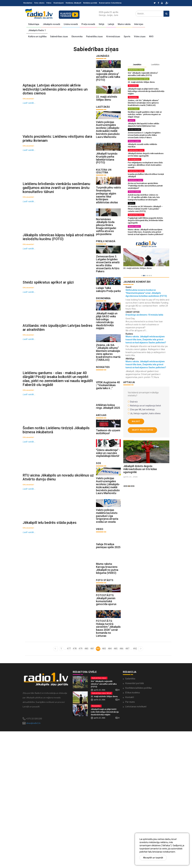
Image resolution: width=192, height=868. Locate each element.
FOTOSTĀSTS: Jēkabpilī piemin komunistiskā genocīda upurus (106, 729)
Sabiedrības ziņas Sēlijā (139, 79)
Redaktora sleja (135, 180)
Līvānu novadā (71, 24)
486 (121, 785)
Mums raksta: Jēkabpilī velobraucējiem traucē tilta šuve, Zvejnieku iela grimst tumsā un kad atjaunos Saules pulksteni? (146, 232)
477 (69, 785)
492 (135, 785)
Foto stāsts (39, 3)
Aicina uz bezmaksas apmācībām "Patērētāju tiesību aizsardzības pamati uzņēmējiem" (145, 186)
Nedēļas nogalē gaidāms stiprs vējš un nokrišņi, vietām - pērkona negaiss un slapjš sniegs (145, 114)
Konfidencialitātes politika (138, 824)
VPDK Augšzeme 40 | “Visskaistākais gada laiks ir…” (108, 460)
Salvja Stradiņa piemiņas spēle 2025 (108, 662)
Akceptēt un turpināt (153, 858)
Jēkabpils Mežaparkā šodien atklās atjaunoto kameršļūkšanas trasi (143, 125)
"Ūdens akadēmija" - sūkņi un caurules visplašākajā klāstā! (108, 549)
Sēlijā (101, 24)
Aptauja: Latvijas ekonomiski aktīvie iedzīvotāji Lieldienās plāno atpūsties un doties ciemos (55, 109)
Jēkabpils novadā (51, 24)
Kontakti (130, 834)
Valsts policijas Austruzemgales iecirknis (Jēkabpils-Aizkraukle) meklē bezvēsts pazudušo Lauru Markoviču (108, 150)
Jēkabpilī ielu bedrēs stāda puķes (50, 723)
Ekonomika (77, 36)
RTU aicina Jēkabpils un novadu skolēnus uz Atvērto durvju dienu (58, 658)
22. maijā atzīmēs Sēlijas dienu (107, 112)
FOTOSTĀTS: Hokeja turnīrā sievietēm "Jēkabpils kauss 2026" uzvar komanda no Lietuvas (108, 765)
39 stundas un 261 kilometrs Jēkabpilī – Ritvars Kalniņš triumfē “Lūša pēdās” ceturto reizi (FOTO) (145, 209)
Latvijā (111, 24)
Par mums (130, 838)
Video (49, 3)
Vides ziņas (140, 36)
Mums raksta (124, 24)
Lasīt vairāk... (29, 123)
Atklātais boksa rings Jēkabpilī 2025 (108, 488)
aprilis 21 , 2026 (130, 497)
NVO (151, 36)
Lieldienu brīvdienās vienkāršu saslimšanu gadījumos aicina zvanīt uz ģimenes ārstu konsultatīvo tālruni (56, 248)
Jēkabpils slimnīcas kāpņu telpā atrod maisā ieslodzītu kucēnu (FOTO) (58, 317)
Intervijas (139, 24)
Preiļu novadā (88, 24)
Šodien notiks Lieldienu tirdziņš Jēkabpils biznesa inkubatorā (56, 590)
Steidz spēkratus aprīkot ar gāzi (48, 382)
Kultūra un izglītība (37, 36)
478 (75, 785)
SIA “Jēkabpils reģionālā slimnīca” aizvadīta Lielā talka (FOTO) (108, 82)
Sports (127, 36)
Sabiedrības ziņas (59, 36)
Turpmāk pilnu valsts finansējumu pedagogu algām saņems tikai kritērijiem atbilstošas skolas (108, 229)
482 (98, 785)
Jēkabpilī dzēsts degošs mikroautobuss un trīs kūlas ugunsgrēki (146, 155)
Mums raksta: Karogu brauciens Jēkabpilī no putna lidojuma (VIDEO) (107, 691)
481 (92, 785)
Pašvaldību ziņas (94, 36)
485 (116, 785)
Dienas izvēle (134, 141)
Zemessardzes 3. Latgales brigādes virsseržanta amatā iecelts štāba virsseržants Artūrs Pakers (108, 312)
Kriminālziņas (113, 36)
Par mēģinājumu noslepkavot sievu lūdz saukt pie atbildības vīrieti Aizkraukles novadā (145, 165)
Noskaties (28, 3)
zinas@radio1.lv (33, 860)
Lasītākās (155, 64)
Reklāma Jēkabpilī (73, 3)
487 (127, 785)
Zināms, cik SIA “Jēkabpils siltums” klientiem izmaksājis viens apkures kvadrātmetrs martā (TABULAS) (108, 421)
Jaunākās (137, 64)
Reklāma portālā (90, 3)
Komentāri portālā (134, 820)
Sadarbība (130, 815)
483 (104, 785)
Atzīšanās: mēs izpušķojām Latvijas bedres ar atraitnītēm (58, 448)
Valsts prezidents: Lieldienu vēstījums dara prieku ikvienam (57, 179)
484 (110, 785)
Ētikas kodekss (133, 829)
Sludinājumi (59, 3)
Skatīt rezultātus (142, 430)
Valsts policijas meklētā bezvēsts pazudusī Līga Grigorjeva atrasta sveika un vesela (107, 625)
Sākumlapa (34, 24)
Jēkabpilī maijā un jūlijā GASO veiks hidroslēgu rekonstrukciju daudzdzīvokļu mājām (107, 382)
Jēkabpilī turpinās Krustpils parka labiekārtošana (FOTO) (107, 185)
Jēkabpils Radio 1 (37, 30)
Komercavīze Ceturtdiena (110, 3)
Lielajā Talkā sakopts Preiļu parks (108, 344)
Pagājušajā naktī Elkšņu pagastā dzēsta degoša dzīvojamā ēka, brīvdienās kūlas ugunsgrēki (145, 220)
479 (81, 785)
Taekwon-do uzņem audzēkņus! (108, 521)
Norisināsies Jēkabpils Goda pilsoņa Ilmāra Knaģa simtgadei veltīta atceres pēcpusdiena (106, 268)
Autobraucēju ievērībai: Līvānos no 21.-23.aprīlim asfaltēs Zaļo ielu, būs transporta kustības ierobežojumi (144, 197)
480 (86, 785)
